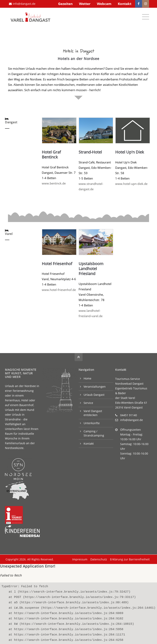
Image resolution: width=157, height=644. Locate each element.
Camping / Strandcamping (94, 433)
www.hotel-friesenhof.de (59, 289)
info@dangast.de (22, 4)
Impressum (79, 559)
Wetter (85, 4)
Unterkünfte (92, 422)
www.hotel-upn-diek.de (131, 183)
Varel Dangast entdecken (93, 412)
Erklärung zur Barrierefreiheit (129, 559)
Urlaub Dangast (94, 394)
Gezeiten (65, 4)
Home (87, 378)
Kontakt (125, 4)
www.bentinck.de (54, 182)
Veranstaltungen (95, 386)
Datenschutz (98, 559)
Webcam (104, 4)
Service (88, 402)
